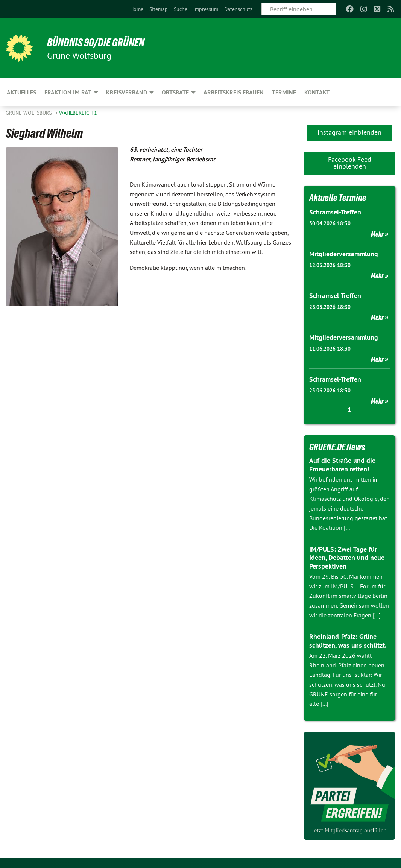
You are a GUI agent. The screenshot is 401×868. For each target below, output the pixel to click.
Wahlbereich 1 (78, 113)
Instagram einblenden (349, 132)
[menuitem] (137, 9)
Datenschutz (238, 9)
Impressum (206, 9)
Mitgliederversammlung (344, 253)
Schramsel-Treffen (335, 212)
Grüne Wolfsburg (30, 113)
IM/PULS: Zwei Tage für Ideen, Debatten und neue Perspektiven (347, 556)
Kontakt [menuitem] (317, 92)
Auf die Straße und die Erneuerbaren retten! (342, 463)
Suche (181, 9)
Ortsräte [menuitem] (175, 92)
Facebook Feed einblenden (350, 163)
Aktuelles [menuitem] (21, 92)
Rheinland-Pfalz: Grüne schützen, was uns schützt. (348, 639)
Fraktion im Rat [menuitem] (68, 92)
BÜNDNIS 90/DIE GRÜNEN (98, 42)
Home (137, 9)
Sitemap (159, 9)
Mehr (377, 234)
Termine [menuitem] (284, 92)
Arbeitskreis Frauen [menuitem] (234, 92)
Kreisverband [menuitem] (127, 92)
